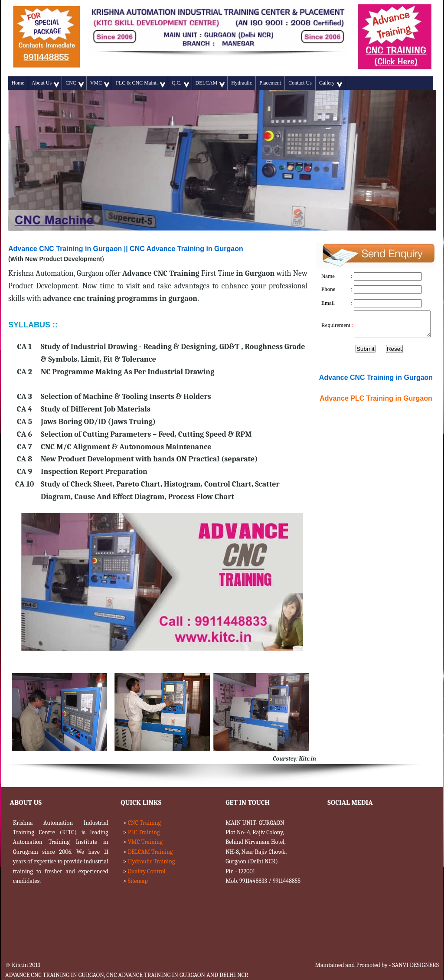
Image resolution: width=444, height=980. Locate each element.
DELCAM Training (150, 852)
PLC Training (144, 832)
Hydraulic (242, 83)
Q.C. (180, 84)
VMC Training (145, 842)
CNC (75, 84)
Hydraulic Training (152, 861)
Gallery (331, 84)
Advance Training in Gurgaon (376, 398)
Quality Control (147, 871)
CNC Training (144, 823)
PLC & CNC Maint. (140, 84)
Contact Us (300, 83)
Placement (270, 83)
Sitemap (138, 881)
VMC (100, 84)
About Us (45, 84)
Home (18, 83)
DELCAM (210, 84)
